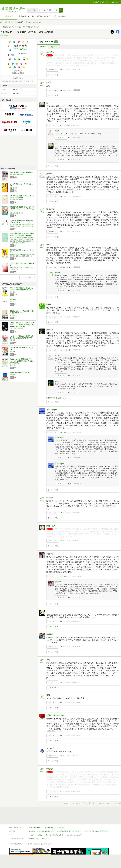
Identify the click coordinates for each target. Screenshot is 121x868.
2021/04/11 (76, 647)
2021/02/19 (76, 682)
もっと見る (27, 278)
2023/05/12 (76, 317)
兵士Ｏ (57, 131)
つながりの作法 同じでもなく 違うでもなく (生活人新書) (22, 196)
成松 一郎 (13, 365)
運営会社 (32, 831)
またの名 (50, 554)
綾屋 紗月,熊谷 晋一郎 (16, 200)
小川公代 (12, 352)
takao (49, 83)
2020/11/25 (76, 736)
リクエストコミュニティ (75, 835)
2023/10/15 (76, 267)
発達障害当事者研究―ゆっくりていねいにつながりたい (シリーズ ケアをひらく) (22, 209)
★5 (61, 317)
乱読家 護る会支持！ (55, 715)
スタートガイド (50, 828)
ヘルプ (31, 835)
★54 (61, 432)
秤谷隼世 (50, 634)
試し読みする (18, 78)
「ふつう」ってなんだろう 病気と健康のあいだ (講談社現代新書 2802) (22, 337)
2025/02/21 (77, 196)
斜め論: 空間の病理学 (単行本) (20, 372)
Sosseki (50, 498)
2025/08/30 (76, 90)
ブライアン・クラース (16, 329)
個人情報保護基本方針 (46, 831)
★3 (61, 70)
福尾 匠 (12, 302)
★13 (61, 350)
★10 (61, 576)
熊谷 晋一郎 (9, 22)
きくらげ (50, 748)
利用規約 (61, 828)
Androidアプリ (34, 839)
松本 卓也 (13, 375)
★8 (61, 232)
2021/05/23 (77, 576)
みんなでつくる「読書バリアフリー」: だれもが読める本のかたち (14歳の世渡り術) (22, 361)
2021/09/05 (76, 541)
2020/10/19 (76, 756)
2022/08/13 (76, 513)
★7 (61, 125)
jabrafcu (50, 330)
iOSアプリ (46, 839)
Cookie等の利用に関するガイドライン (69, 831)
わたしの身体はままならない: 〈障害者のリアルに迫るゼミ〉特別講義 (22, 234)
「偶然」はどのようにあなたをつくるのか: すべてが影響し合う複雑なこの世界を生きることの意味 (22, 324)
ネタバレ (54, 47)
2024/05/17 (76, 232)
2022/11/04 (77, 432)
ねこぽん (50, 52)
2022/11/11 (77, 350)
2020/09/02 (76, 791)
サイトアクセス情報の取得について (97, 831)
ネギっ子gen (52, 410)
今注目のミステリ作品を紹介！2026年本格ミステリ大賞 (21, 27)
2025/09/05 (76, 70)
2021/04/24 (76, 621)
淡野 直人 (51, 526)
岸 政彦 (12, 315)
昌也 (48, 660)
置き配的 (13, 299)
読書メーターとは (35, 828)
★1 (61, 90)
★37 (61, 196)
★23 (69, 484)
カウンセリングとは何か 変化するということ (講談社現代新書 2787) (22, 289)
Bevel (49, 304)
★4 (61, 541)
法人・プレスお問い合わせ (54, 835)
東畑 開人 (13, 292)
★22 (69, 458)
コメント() (66, 70)
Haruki (49, 245)
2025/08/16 (76, 125)
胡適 (48, 695)
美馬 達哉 (13, 340)
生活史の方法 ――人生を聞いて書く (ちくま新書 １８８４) (22, 312)
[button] (61, 10)
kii (47, 103)
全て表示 (43, 47)
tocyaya (50, 769)
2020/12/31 (76, 703)
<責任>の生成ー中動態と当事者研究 (21, 172)
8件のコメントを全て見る (56, 398)
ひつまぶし (51, 209)
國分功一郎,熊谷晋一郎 (17, 174)
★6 (61, 267)
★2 (69, 138)
